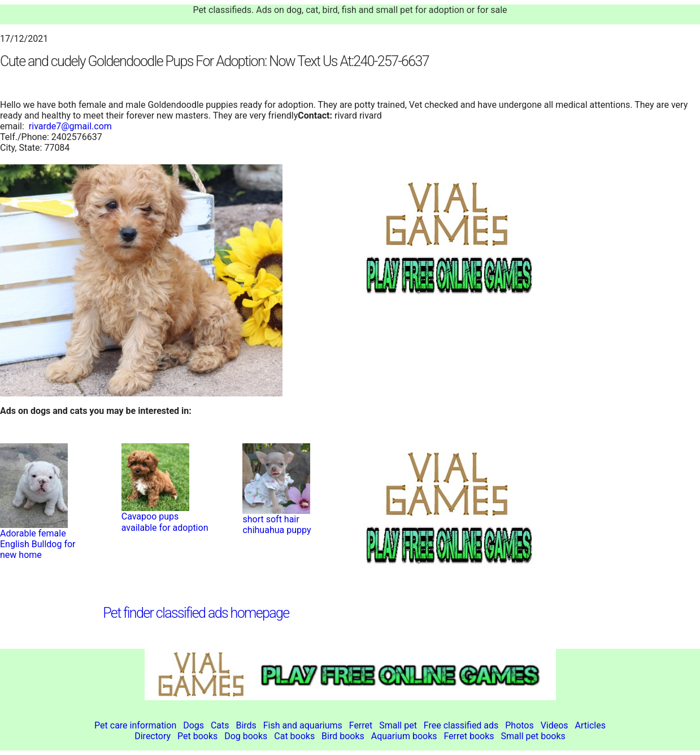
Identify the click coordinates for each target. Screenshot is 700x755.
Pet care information (135, 725)
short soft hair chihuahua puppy (277, 525)
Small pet (398, 725)
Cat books (294, 736)
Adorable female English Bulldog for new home (38, 544)
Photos (519, 725)
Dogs (194, 725)
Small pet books (533, 736)
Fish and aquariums (303, 725)
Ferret (361, 725)
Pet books (197, 736)
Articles (590, 725)
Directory (153, 736)
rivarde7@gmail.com (70, 126)
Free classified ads (461, 725)
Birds (246, 725)
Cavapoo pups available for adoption (165, 522)
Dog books (246, 736)
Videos (555, 725)
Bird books (343, 736)
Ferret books (469, 736)
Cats (220, 725)
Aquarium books (404, 736)
